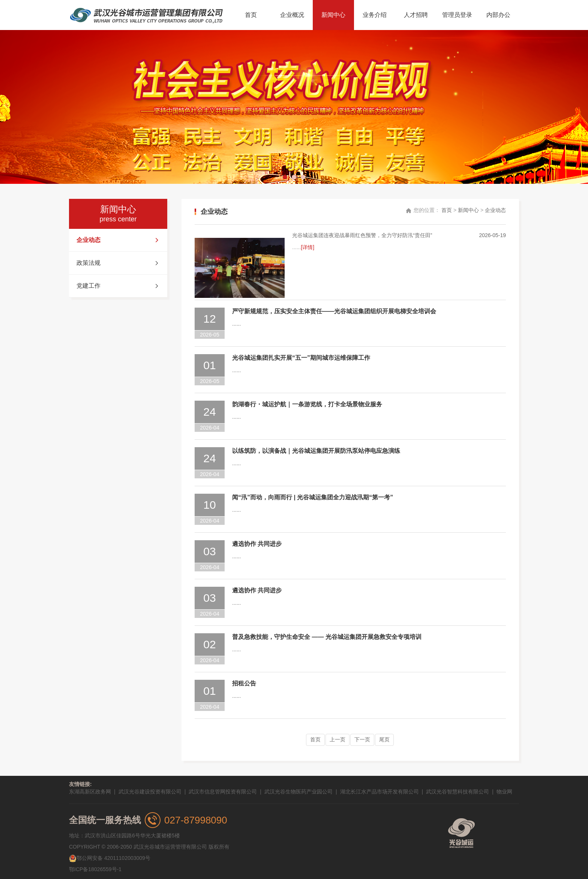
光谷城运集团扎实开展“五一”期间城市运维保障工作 (301, 358)
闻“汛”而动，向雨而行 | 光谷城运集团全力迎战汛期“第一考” (313, 497)
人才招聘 (416, 15)
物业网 (504, 792)
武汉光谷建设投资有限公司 (150, 792)
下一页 (362, 739)
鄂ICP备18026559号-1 (95, 869)
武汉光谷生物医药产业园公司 (298, 792)
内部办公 (498, 15)
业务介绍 (375, 15)
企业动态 (118, 240)
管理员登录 (457, 15)
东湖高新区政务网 (90, 792)
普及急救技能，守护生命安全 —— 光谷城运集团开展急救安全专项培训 (327, 637)
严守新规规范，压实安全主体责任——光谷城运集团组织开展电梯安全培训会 (334, 311)
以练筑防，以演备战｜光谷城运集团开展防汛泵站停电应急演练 (316, 451)
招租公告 (244, 683)
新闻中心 (333, 15)
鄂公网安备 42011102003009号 (110, 858)
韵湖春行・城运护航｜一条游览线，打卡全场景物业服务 (307, 404)
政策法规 (118, 263)
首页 (251, 15)
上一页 (337, 739)
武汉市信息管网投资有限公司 (223, 792)
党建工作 (118, 286)
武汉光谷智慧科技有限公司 (457, 792)
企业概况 (292, 15)
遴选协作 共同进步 (257, 544)
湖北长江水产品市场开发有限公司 (379, 792)
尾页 (384, 739)
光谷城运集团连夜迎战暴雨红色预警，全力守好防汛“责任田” (362, 235)
